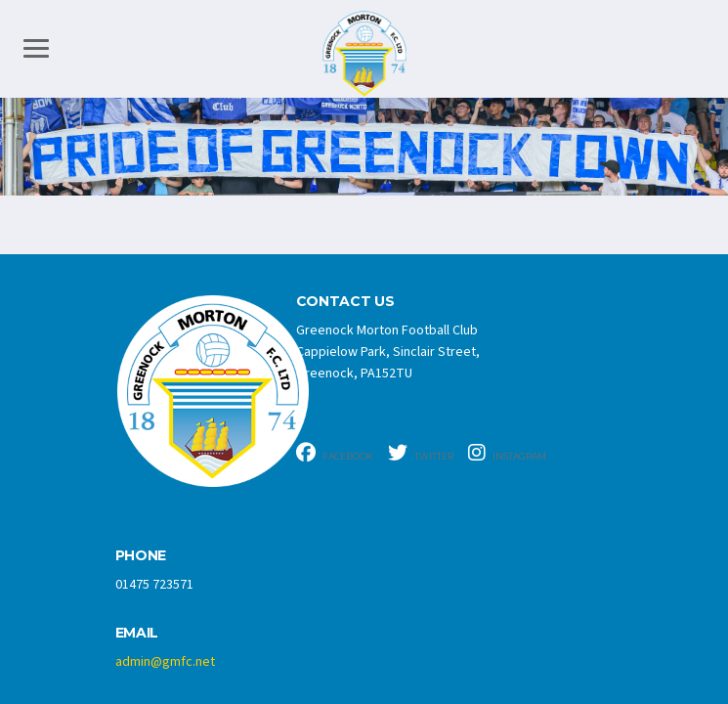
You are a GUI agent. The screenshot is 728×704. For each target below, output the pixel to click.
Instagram (507, 453)
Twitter (421, 453)
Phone (141, 556)
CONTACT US (345, 302)
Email (137, 633)
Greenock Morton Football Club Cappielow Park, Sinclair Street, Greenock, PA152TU (388, 352)
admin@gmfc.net (165, 662)
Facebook (335, 453)
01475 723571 (154, 585)
